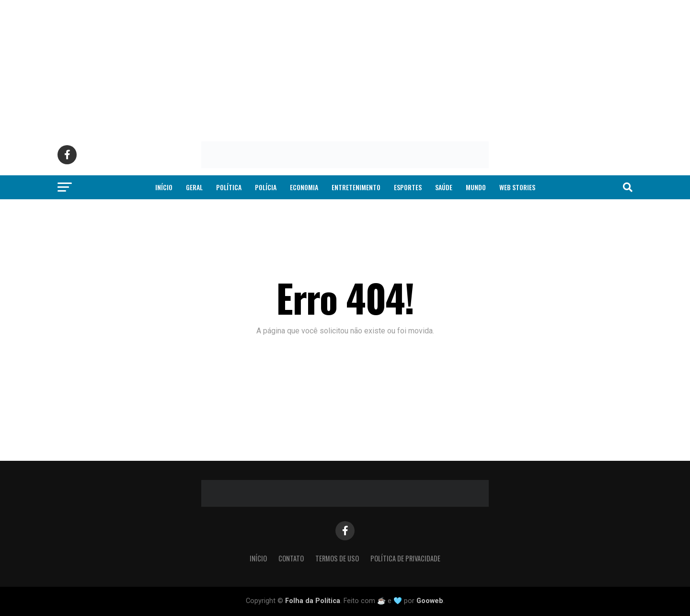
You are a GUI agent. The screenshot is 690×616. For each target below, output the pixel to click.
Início (164, 187)
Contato (291, 558)
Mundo (476, 187)
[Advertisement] (287, 67)
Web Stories (517, 187)
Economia (304, 187)
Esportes (408, 187)
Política (229, 187)
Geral (194, 187)
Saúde (444, 187)
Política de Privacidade (405, 558)
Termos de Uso (337, 558)
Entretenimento (356, 187)
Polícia (266, 187)
